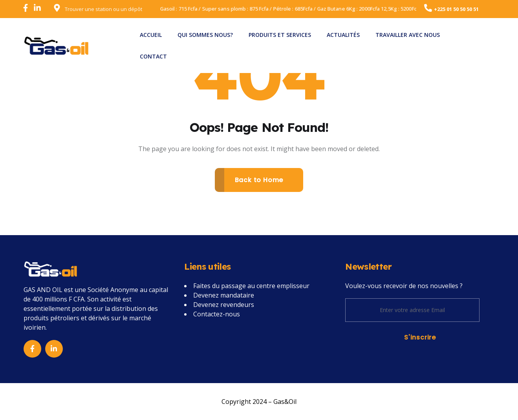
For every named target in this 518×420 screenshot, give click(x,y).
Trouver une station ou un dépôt (103, 9)
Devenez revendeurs (224, 305)
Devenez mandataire (224, 295)
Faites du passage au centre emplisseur (251, 286)
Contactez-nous (217, 314)
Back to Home (259, 180)
